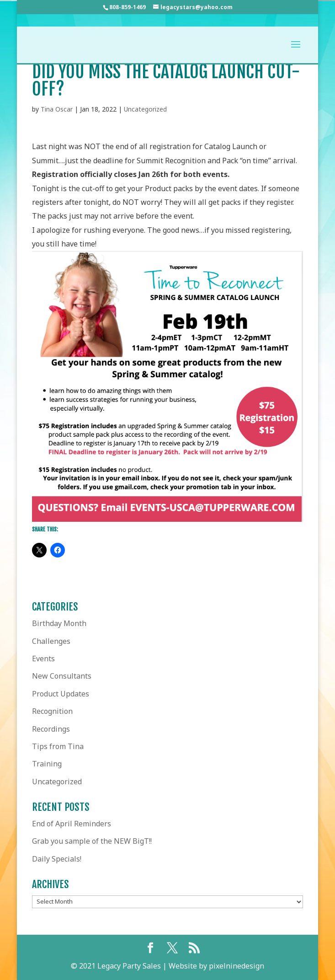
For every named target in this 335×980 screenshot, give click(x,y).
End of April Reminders (72, 824)
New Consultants (62, 676)
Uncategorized (145, 109)
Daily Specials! (57, 859)
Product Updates (61, 694)
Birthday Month (59, 623)
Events (43, 659)
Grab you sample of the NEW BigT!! (92, 841)
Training (47, 764)
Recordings (51, 729)
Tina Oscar (57, 109)
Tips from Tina (58, 746)
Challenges (51, 641)
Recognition (52, 711)
